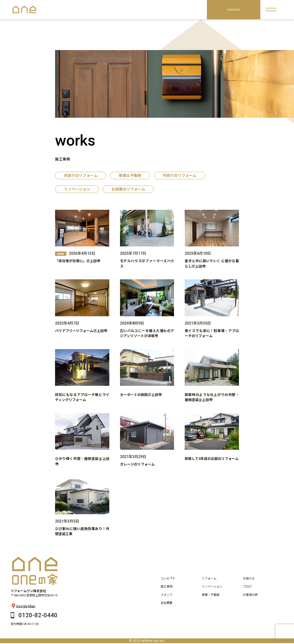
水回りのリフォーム (81, 176)
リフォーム (209, 579)
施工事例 (167, 587)
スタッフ (167, 595)
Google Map (23, 606)
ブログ (247, 587)
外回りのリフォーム (180, 176)
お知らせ (249, 579)
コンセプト (168, 579)
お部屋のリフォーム (128, 189)
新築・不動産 (211, 595)
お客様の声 (250, 595)
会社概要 (167, 603)
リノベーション (77, 189)
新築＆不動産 (130, 176)
